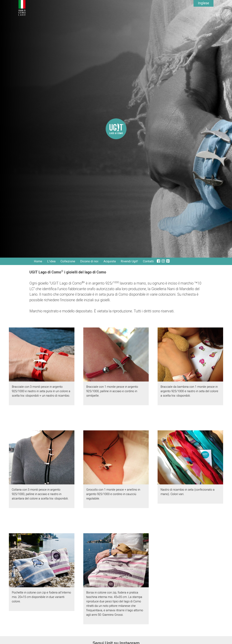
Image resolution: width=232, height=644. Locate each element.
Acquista (110, 261)
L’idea (51, 261)
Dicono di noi (89, 261)
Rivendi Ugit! (129, 261)
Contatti (148, 261)
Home (38, 261)
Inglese (204, 3)
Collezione (68, 261)
